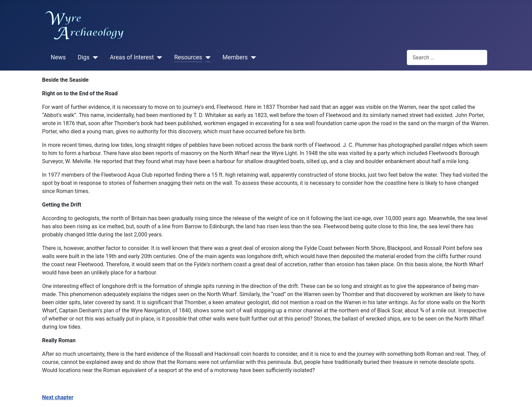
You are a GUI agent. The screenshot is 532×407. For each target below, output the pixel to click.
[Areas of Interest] (158, 58)
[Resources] (206, 58)
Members (235, 57)
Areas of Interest (132, 57)
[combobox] (447, 57)
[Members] (252, 58)
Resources (188, 57)
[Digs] (94, 58)
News (58, 57)
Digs (84, 57)
